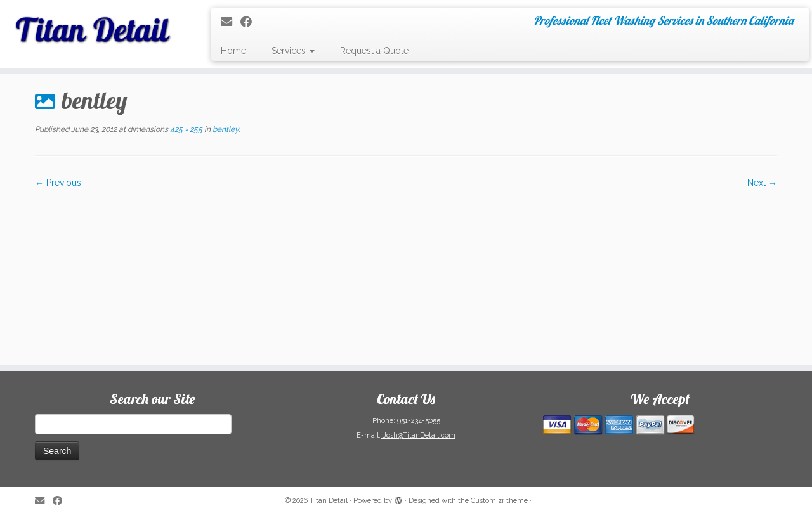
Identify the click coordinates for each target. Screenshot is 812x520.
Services (293, 51)
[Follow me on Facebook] (250, 22)
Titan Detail (329, 501)
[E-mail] (231, 22)
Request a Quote (374, 51)
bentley (225, 129)
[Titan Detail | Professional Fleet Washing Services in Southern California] (94, 25)
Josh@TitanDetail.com (418, 435)
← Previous (58, 183)
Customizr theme (499, 501)
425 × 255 (185, 129)
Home (233, 51)
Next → (762, 183)
